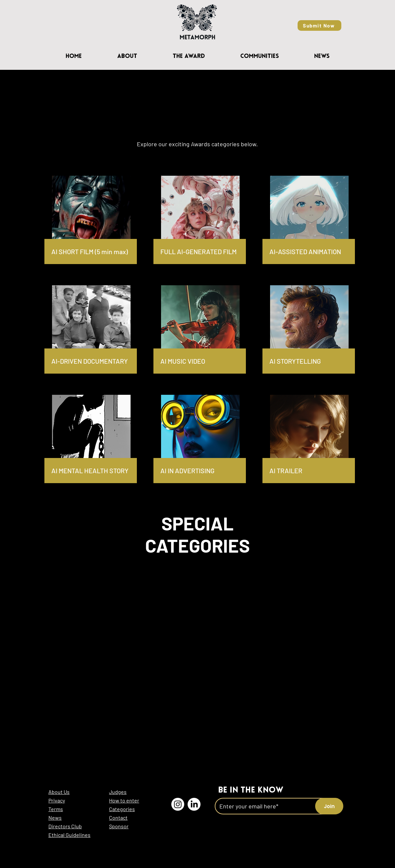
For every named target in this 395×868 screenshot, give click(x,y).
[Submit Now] (319, 25)
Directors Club (65, 826)
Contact (118, 818)
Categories (122, 809)
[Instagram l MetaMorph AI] (178, 804)
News (55, 818)
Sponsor (119, 826)
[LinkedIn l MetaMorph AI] (194, 804)
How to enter (124, 800)
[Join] (329, 806)
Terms (56, 809)
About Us (59, 792)
